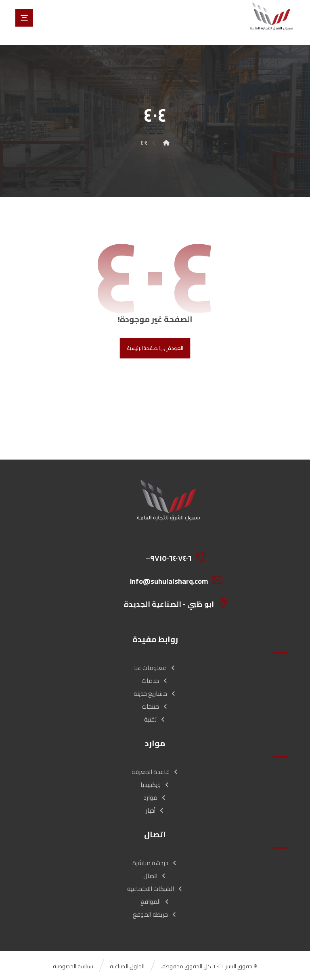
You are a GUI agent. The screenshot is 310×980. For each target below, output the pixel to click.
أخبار (155, 810)
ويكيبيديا (155, 785)
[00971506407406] (171, 557)
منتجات (155, 706)
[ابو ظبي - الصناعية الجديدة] (171, 603)
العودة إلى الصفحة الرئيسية (155, 349)
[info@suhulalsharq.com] (171, 580)
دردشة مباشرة (155, 863)
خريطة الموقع (155, 914)
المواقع (155, 902)
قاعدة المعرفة (155, 772)
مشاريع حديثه (155, 694)
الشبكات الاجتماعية (155, 889)
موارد (155, 798)
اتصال (155, 876)
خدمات (155, 681)
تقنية (155, 719)
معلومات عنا (155, 668)
